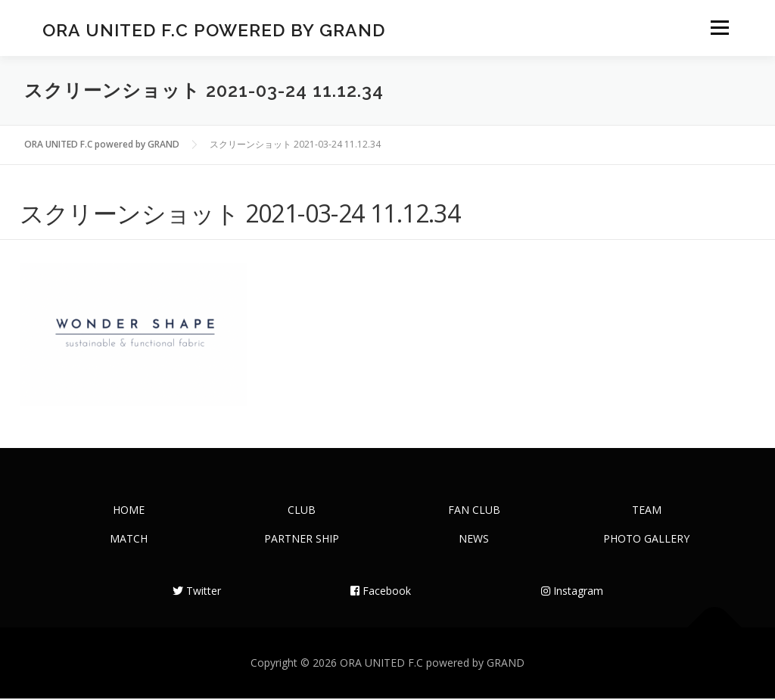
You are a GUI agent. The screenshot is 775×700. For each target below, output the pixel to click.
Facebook (381, 592)
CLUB (302, 511)
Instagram (572, 592)
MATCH (129, 540)
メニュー (719, 28)
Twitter (197, 592)
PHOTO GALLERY (646, 540)
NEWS (474, 540)
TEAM (647, 511)
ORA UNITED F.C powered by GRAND (214, 31)
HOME (129, 511)
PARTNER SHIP (302, 540)
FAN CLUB (474, 511)
